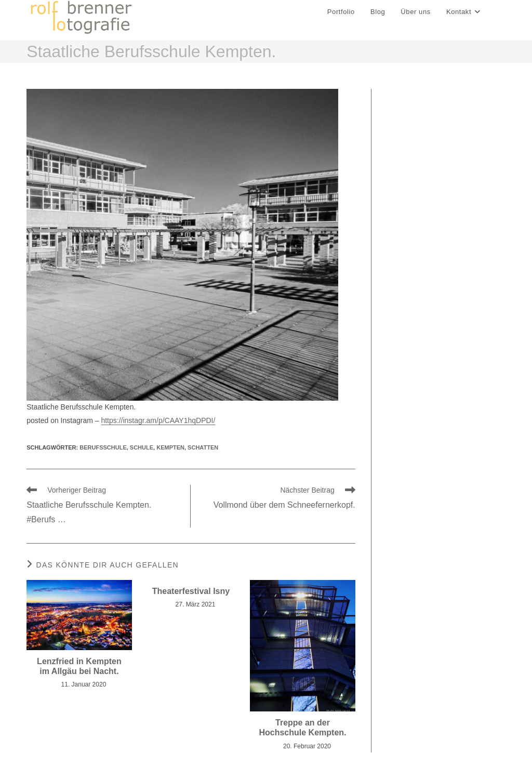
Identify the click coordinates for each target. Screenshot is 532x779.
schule (142, 448)
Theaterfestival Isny (191, 592)
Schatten (203, 448)
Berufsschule (103, 448)
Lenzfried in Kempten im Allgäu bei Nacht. (79, 667)
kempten (170, 448)
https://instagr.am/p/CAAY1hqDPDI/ (158, 421)
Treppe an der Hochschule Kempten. (302, 728)
